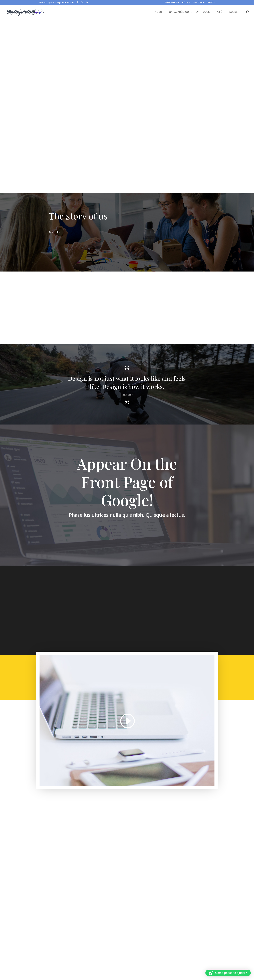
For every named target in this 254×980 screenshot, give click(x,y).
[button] (228, 973)
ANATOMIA (199, 3)
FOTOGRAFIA (172, 3)
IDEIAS (211, 3)
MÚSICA (186, 3)
